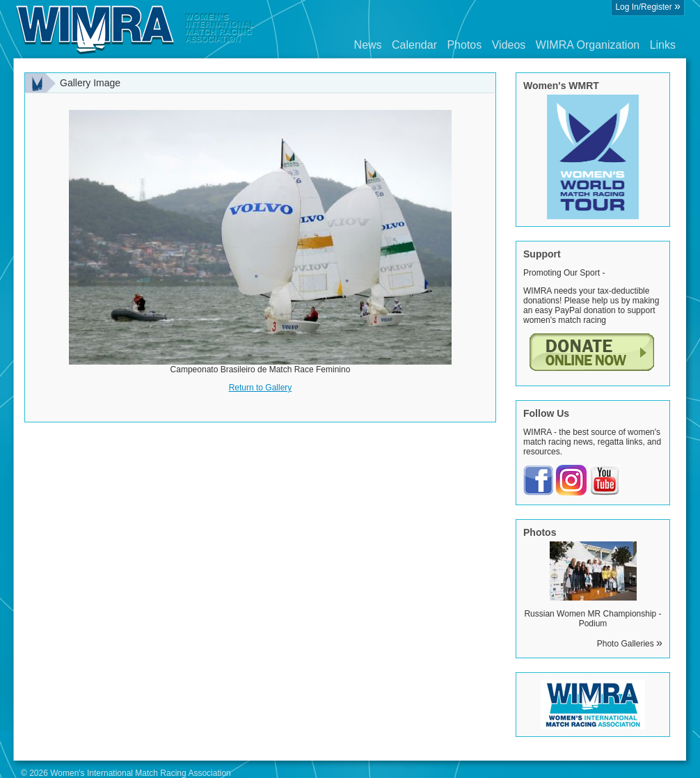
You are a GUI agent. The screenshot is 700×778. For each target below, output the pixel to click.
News (368, 45)
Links (663, 45)
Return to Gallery (261, 388)
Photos (464, 45)
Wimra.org (136, 29)
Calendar (414, 45)
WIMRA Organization (588, 45)
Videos (509, 45)
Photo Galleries (630, 644)
